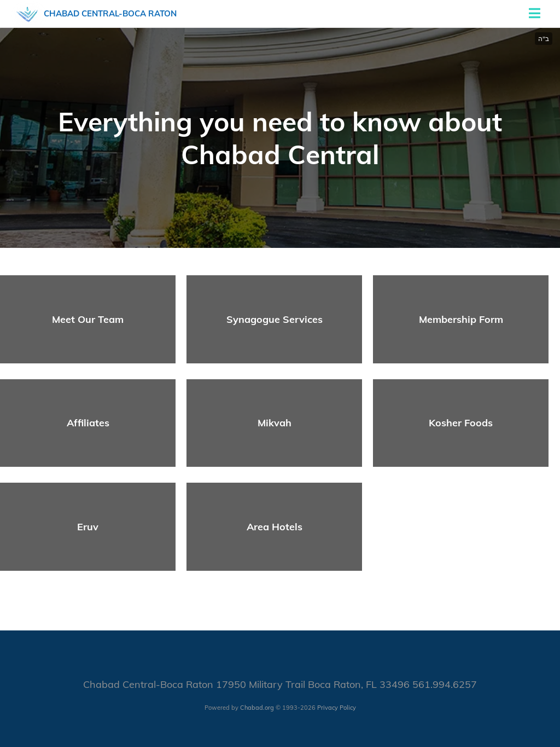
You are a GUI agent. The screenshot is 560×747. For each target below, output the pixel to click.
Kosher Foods (461, 423)
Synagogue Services (275, 319)
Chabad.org (257, 708)
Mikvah (275, 423)
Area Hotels (275, 527)
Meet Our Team (88, 319)
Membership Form (461, 319)
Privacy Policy (337, 708)
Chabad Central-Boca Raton (110, 13)
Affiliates (88, 423)
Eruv (88, 527)
